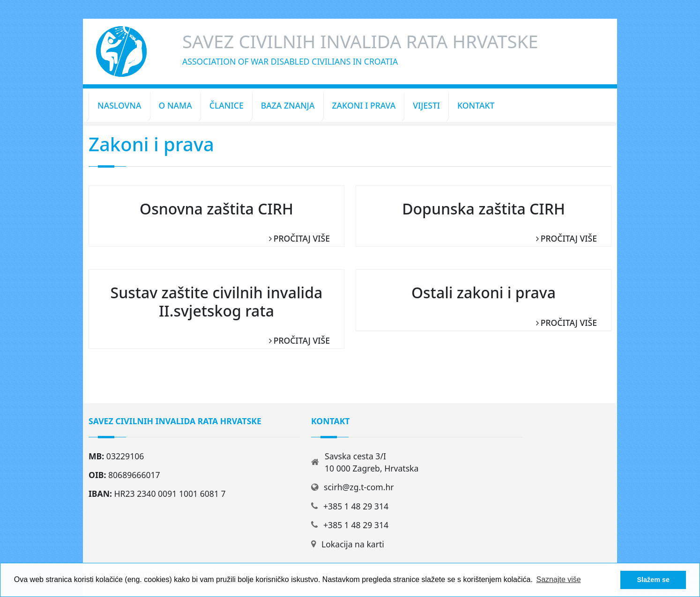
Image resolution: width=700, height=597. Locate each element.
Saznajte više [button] (559, 579)
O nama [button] (175, 105)
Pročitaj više (302, 238)
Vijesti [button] (426, 105)
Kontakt (476, 105)
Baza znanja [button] (288, 105)
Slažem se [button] (653, 580)
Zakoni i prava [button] (364, 105)
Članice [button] (227, 105)
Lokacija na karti (353, 544)
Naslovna (119, 105)
